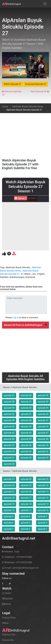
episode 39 (26, 439)
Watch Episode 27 (13, 84)
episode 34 (9, 451)
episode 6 (8, 523)
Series (7, 593)
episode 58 (9, 402)
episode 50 (43, 414)
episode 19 (43, 492)
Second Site (8, 640)
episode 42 (26, 433)
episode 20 (26, 492)
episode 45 (26, 427)
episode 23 (26, 485)
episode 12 (9, 510)
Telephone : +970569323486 (17, 557)
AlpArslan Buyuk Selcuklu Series (28, 107)
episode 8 (26, 516)
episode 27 (9, 479)
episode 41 (43, 433)
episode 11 (26, 510)
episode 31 (9, 458)
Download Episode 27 (36, 84)
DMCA (5, 623)
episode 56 (43, 402)
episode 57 (26, 402)
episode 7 (42, 516)
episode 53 (43, 408)
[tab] (26, 325)
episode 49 (9, 420)
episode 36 (26, 445)
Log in (15, 318)
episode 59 (43, 395)
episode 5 (26, 523)
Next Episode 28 (39, 91)
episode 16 (43, 498)
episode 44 (43, 427)
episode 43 (9, 433)
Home (5, 107)
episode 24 (9, 485)
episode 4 (42, 523)
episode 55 (9, 408)
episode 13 (43, 504)
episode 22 (43, 485)
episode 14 (26, 504)
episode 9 (8, 516)
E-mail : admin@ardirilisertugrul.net (20, 568)
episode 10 (43, 510)
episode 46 (9, 427)
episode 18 (9, 498)
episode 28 (9, 464)
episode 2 (26, 529)
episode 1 (42, 529)
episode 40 (9, 439)
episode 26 (26, 479)
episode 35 (43, 445)
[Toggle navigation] (45, 4)
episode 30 (26, 458)
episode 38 (43, 439)
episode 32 (43, 451)
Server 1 (20, 198)
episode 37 (9, 445)
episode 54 (26, 408)
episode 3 (8, 529)
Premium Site (9, 635)
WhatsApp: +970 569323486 (17, 562)
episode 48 (26, 420)
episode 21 (9, 492)
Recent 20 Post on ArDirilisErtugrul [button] (26, 325)
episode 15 (9, 504)
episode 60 (26, 395)
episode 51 (26, 414)
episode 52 (9, 414)
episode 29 (43, 458)
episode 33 (26, 451)
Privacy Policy (9, 618)
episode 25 (43, 479)
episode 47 (43, 420)
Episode (7, 599)
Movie (7, 604)
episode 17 (26, 498)
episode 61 (9, 395)
